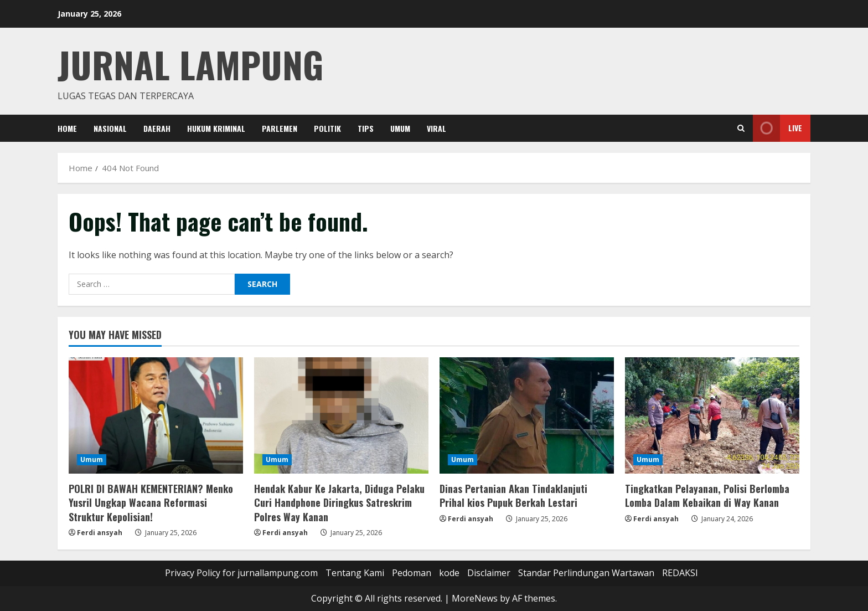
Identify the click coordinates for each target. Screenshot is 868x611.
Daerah (157, 128)
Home (67, 128)
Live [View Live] (777, 128)
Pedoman (412, 573)
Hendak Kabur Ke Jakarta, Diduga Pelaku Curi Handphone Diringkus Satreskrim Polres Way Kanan (339, 502)
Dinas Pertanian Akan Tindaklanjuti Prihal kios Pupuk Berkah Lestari (513, 496)
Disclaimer (489, 573)
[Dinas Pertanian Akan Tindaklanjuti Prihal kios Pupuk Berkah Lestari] (527, 415)
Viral (436, 128)
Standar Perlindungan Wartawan (586, 573)
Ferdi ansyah (100, 533)
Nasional (110, 128)
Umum (400, 128)
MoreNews (475, 598)
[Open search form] (741, 128)
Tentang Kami (355, 573)
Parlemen (280, 128)
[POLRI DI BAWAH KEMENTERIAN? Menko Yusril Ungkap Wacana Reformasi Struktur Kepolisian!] (156, 415)
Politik (327, 128)
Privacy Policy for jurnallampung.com (241, 573)
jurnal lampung (190, 64)
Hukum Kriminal (216, 128)
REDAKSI (680, 573)
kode (449, 573)
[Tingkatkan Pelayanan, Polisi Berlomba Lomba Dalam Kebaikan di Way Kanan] (712, 415)
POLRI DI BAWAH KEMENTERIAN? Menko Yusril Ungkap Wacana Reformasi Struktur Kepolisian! (151, 502)
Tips (366, 128)
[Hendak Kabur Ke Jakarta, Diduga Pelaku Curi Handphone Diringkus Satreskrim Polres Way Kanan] (341, 415)
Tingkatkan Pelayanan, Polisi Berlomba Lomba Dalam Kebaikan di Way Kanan (707, 496)
